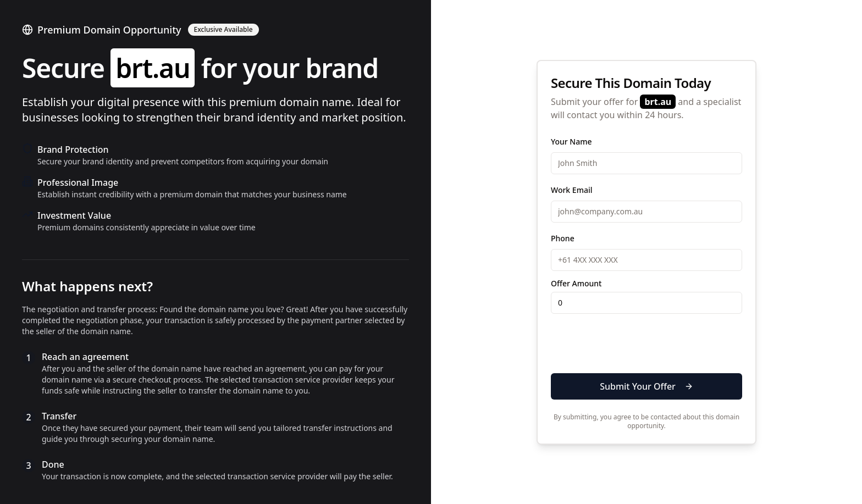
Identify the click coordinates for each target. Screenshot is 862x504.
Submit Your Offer (646, 386)
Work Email (571, 190)
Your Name (571, 142)
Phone (563, 238)
